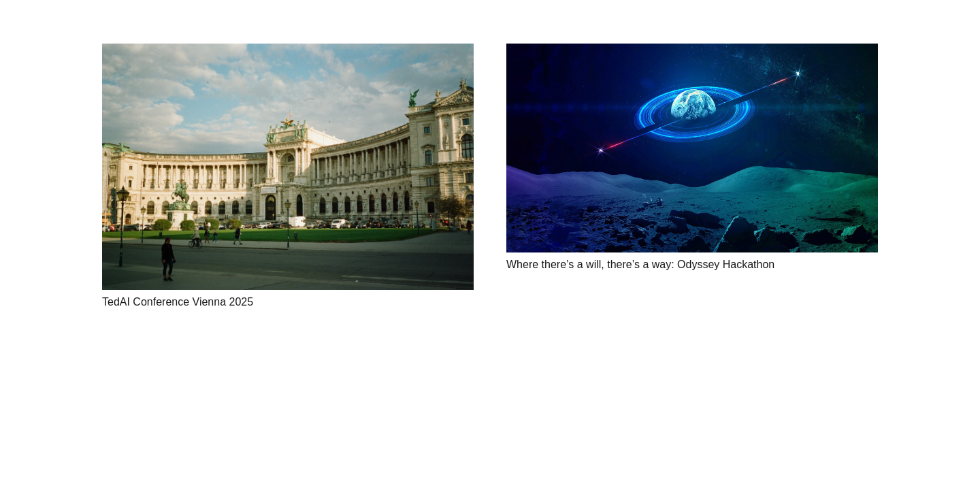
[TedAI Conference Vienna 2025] (288, 167)
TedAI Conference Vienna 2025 (178, 302)
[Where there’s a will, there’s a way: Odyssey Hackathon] (692, 148)
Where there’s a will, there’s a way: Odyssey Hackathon (640, 264)
